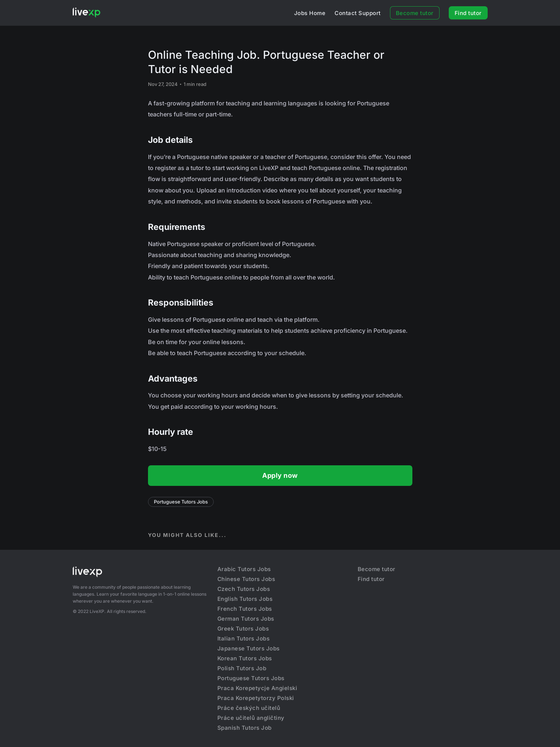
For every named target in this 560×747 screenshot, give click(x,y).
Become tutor (415, 13)
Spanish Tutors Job (245, 728)
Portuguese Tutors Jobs (181, 502)
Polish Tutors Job (242, 668)
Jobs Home (310, 13)
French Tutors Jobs (245, 609)
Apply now (280, 475)
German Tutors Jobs (246, 619)
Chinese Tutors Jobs (246, 579)
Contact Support (358, 13)
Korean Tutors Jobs (245, 658)
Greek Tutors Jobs (243, 629)
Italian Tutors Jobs (244, 638)
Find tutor (468, 13)
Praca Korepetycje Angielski (257, 688)
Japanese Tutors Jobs (249, 648)
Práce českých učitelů (249, 708)
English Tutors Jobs (245, 599)
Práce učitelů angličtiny (251, 718)
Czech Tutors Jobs (244, 589)
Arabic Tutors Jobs (244, 569)
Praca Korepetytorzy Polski (256, 698)
